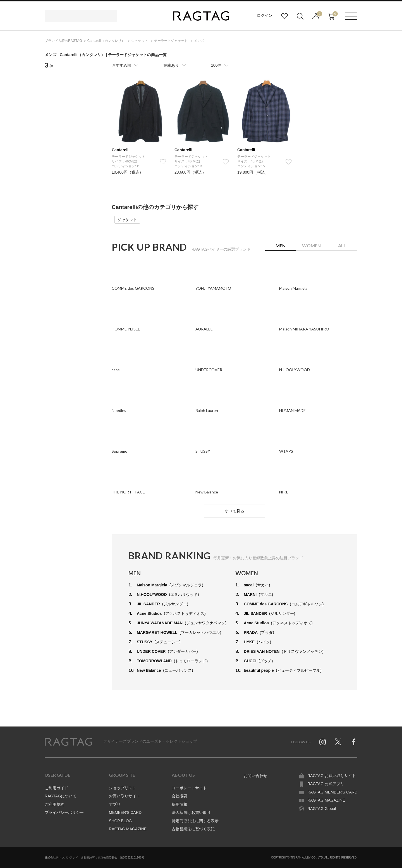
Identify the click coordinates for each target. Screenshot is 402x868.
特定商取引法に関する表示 (195, 821)
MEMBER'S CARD (125, 812)
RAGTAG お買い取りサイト (332, 776)
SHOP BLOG (120, 821)
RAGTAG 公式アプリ (326, 784)
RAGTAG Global (322, 809)
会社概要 (180, 796)
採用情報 (180, 804)
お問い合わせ (255, 776)
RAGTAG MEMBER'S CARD (332, 792)
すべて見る (234, 511)
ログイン (265, 15)
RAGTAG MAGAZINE (128, 829)
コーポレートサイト (189, 788)
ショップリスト (123, 788)
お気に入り (284, 16)
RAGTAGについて (61, 796)
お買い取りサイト (125, 796)
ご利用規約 (54, 804)
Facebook (354, 742)
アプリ (115, 804)
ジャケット (127, 220)
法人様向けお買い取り (191, 812)
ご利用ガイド (56, 788)
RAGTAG (68, 742)
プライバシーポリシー (64, 812)
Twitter (338, 742)
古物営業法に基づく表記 (193, 829)
